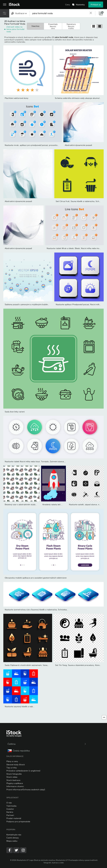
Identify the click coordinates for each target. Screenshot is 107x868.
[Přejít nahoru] (104, 717)
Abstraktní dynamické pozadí (78, 145)
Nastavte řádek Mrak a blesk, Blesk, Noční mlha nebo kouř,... (75, 248)
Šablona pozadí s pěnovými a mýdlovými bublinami (28, 304)
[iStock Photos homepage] (14, 5)
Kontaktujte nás (14, 835)
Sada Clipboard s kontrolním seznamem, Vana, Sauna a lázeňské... (35, 665)
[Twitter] (16, 850)
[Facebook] (10, 850)
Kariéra (10, 812)
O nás (9, 803)
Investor (10, 809)
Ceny (68, 5)
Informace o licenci (15, 786)
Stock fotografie (14, 774)
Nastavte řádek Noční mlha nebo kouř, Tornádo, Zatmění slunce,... (35, 461)
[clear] (91, 13)
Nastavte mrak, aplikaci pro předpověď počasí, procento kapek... (35, 145)
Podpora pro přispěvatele (18, 821)
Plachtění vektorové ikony (17, 98)
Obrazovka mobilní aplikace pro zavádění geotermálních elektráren (36, 578)
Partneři (10, 815)
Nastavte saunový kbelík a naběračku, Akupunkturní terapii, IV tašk (36, 706)
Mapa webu (12, 841)
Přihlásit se (96, 5)
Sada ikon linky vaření (15, 412)
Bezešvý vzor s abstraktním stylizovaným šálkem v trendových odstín (37, 504)
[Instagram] (23, 850)
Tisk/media (11, 806)
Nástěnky (80, 5)
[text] (60, 13)
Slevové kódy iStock (16, 764)
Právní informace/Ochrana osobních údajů (26, 789)
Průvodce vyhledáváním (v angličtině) (23, 771)
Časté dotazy (13, 838)
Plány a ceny (12, 761)
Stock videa (12, 777)
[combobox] (19, 13)
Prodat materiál (14, 818)
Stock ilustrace (13, 780)
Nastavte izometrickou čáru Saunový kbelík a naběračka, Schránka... (37, 610)
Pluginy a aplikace (15, 783)
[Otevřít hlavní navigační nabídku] (5, 5)
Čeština (47, 744)
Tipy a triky (12, 768)
